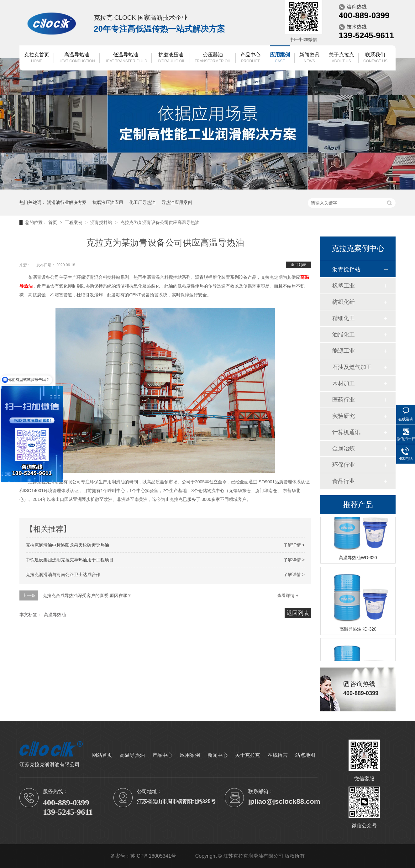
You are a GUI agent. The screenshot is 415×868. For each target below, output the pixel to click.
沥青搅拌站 (102, 222)
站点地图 (305, 755)
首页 (53, 222)
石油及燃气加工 (352, 367)
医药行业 (344, 400)
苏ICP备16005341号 (153, 856)
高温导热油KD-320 (358, 630)
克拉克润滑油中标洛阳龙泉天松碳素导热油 (67, 545)
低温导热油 (126, 58)
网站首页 (102, 755)
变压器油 (213, 58)
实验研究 (344, 416)
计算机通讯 (346, 432)
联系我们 (375, 58)
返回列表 (298, 265)
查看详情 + (288, 595)
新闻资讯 (309, 58)
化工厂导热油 (142, 202)
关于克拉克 (341, 58)
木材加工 (344, 383)
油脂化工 (344, 335)
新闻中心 (218, 755)
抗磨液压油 (171, 58)
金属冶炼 (344, 449)
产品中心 (250, 58)
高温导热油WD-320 (358, 558)
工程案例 (74, 222)
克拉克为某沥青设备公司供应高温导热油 (160, 222)
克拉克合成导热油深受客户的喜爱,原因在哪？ (87, 595)
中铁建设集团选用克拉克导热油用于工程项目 (70, 560)
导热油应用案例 (177, 202)
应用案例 (280, 58)
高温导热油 (77, 58)
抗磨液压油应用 (108, 202)
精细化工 (344, 318)
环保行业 (344, 465)
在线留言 (278, 755)
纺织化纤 (344, 302)
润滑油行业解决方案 (67, 202)
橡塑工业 (344, 286)
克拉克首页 (37, 58)
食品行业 (344, 481)
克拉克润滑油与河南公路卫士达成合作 (63, 574)
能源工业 (344, 351)
